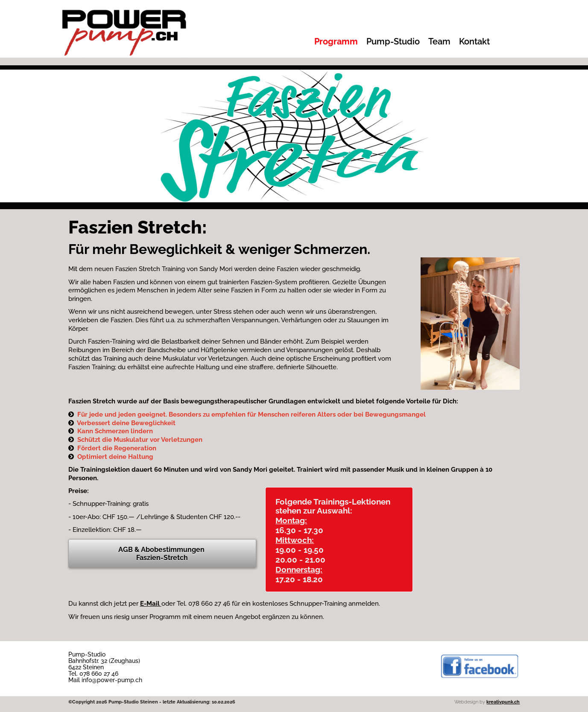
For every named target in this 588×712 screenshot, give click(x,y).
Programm (336, 42)
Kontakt (474, 42)
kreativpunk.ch (503, 702)
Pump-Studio (393, 42)
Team (439, 42)
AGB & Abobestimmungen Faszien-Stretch (162, 554)
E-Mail (151, 604)
